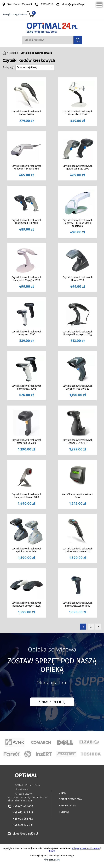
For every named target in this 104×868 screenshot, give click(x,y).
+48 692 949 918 (23, 813)
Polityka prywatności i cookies (86, 848)
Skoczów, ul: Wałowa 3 (20, 4)
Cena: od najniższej (27, 67)
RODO (52, 851)
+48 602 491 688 (23, 806)
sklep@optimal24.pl (73, 4)
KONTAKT (64, 812)
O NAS (62, 793)
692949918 (47, 4)
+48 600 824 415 (23, 825)
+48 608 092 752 (23, 819)
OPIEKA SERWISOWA (70, 799)
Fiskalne (13, 53)
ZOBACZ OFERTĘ (52, 702)
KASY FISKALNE (67, 806)
